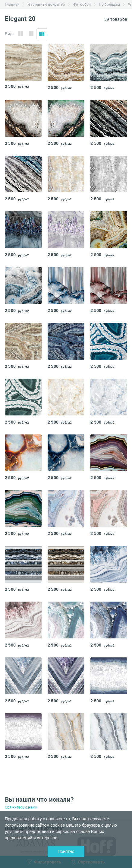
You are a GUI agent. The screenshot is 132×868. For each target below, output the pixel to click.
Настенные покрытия (46, 5)
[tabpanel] (23, 62)
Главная (12, 5)
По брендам (110, 5)
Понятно (66, 851)
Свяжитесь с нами (21, 807)
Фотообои (82, 5)
